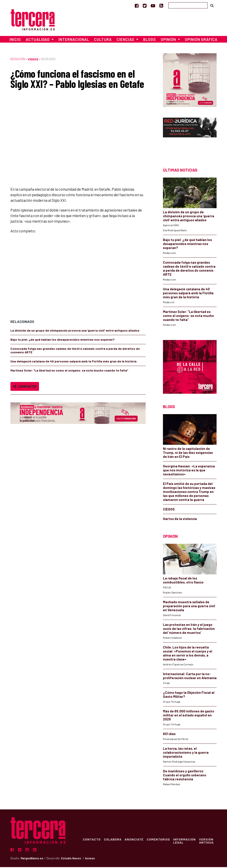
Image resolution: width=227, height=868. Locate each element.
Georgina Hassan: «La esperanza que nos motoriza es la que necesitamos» (189, 471)
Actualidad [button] (38, 40)
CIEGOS (169, 510)
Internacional (74, 40)
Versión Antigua (208, 842)
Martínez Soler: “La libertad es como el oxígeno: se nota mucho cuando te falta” (69, 371)
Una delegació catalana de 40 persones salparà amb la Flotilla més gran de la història (73, 362)
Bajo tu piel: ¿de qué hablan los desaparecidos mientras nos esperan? (62, 340)
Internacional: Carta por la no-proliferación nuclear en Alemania (190, 677)
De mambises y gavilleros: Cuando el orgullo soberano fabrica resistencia (185, 776)
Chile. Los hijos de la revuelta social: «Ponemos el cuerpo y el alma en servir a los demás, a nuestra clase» (188, 654)
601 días (169, 735)
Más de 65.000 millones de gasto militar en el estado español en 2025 (189, 716)
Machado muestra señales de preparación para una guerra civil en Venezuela (189, 607)
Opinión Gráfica (201, 40)
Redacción (18, 60)
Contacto (92, 840)
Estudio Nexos (71, 859)
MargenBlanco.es (32, 859)
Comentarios (159, 840)
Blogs (150, 40)
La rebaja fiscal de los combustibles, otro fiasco (183, 581)
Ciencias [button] (126, 40)
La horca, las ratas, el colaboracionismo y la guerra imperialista (186, 753)
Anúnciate (135, 840)
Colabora (113, 840)
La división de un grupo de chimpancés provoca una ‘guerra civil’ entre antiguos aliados (75, 331)
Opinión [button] (169, 40)
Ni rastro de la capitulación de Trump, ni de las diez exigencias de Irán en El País (188, 453)
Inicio (15, 40)
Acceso (90, 859)
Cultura (103, 40)
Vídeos (33, 60)
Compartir (25, 387)
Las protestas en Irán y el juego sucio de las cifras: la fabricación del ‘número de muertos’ (189, 629)
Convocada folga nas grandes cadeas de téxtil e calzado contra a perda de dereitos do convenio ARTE (75, 351)
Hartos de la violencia (180, 520)
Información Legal (186, 842)
